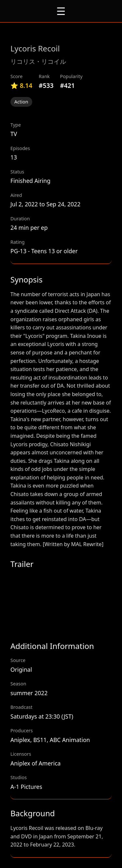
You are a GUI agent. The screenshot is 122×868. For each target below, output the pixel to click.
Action (21, 102)
